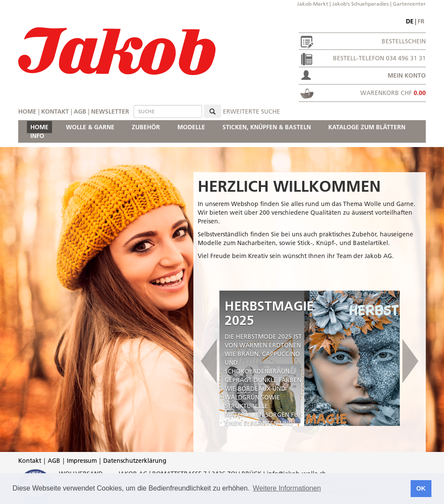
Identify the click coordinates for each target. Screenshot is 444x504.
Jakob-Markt (313, 4)
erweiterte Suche (251, 111)
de (410, 21)
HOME (39, 127)
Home (27, 111)
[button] (209, 358)
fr (421, 21)
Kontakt (55, 111)
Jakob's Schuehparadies (361, 4)
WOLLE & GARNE (90, 127)
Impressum (82, 461)
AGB (80, 111)
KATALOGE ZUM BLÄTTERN (367, 127)
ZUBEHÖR (146, 127)
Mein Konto (407, 75)
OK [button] (421, 488)
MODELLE (191, 127)
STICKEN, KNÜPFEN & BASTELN (267, 127)
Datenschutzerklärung (135, 461)
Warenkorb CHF (393, 93)
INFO (37, 136)
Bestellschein (404, 41)
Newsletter (110, 111)
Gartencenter (409, 4)
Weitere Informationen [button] (287, 488)
